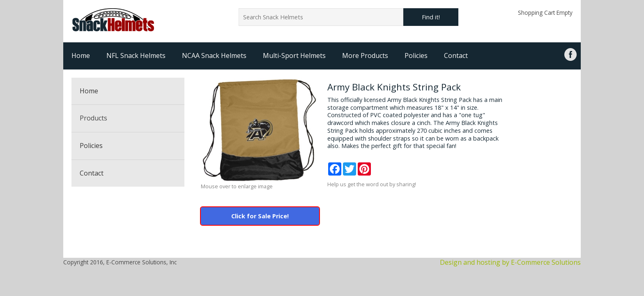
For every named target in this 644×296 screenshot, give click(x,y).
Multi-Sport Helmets (294, 55)
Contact (456, 55)
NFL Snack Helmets (136, 55)
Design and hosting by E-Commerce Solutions (510, 262)
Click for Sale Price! (260, 216)
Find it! (431, 17)
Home (81, 55)
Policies (416, 55)
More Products (365, 55)
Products (93, 118)
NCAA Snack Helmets (214, 55)
